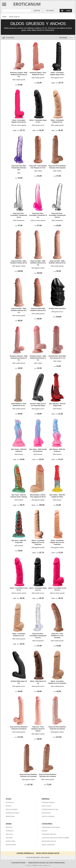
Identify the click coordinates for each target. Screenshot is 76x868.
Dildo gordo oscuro (57, 312)
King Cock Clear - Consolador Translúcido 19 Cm (38, 215)
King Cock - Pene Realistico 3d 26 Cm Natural (38, 729)
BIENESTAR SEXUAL (49, 841)
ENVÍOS (9, 806)
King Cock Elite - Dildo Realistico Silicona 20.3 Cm (19, 310)
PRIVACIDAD (46, 813)
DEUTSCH (9, 834)
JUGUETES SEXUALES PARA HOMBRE (55, 838)
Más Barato (63, 38)
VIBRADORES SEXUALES (51, 827)
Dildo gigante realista (19, 266)
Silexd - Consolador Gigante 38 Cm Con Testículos (38, 542)
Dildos (4, 17)
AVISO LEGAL (46, 806)
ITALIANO (9, 838)
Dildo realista (38, 171)
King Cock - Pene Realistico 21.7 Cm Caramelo (57, 636)
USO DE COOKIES (48, 816)
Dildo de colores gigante (19, 125)
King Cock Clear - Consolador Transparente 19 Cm (19, 215)
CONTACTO (10, 802)
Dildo (19, 173)
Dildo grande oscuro (38, 125)
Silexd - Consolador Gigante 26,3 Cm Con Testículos (57, 542)
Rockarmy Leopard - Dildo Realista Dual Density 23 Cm (19, 75)
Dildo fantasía (57, 409)
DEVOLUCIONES (12, 809)
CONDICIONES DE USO (50, 809)
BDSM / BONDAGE (48, 845)
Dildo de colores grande (38, 220)
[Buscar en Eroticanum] (17, 11)
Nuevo (71, 38)
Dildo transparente (19, 220)
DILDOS (45, 831)
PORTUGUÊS (11, 841)
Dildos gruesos (14, 17)
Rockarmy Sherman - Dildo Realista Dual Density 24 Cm (19, 358)
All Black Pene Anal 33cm (57, 308)
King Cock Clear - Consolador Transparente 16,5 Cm (38, 636)
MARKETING (10, 816)
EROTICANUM (27, 4)
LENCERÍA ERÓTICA (49, 834)
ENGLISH (9, 827)
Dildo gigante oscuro (57, 78)
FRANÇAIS (10, 831)
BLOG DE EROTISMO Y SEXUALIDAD (38, 857)
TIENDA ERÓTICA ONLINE (37, 863)
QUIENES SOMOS (48, 802)
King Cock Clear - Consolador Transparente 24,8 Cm (57, 215)
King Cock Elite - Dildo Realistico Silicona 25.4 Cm (38, 263)
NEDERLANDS (11, 845)
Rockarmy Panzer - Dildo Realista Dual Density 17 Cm (38, 358)
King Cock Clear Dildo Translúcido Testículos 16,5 (19, 168)
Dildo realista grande (19, 80)
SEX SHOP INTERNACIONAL (56, 863)
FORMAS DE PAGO (12, 813)
